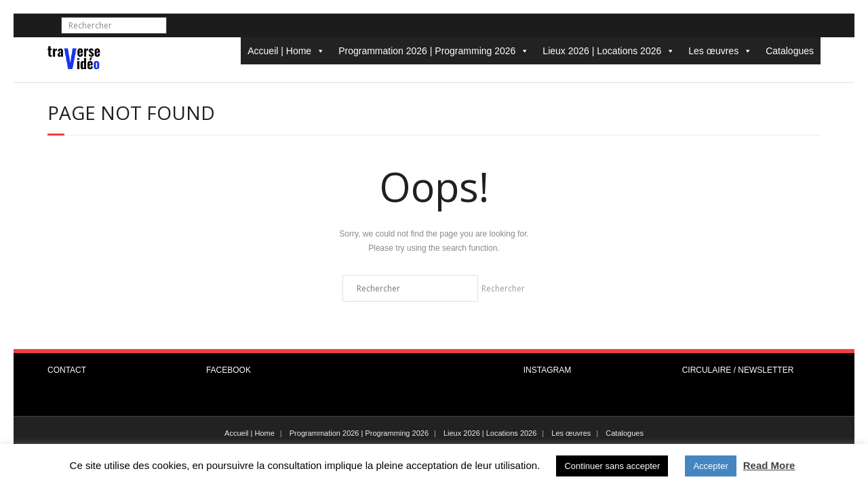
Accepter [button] (710, 466)
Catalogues (790, 51)
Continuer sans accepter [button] (612, 466)
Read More (769, 465)
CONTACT (67, 370)
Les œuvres (720, 51)
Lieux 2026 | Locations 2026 (609, 51)
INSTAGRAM (547, 370)
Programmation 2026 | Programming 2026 (434, 51)
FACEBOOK (229, 370)
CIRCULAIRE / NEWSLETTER (738, 370)
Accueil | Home (286, 51)
